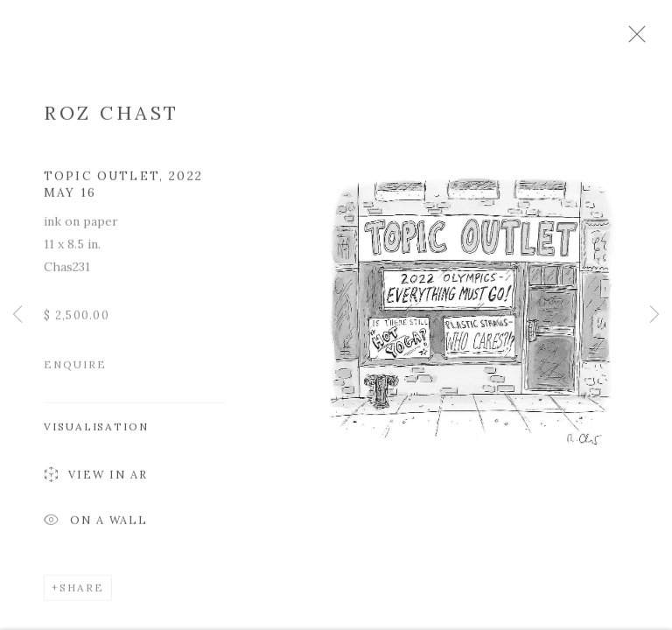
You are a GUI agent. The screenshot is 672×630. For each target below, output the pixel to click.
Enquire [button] (75, 371)
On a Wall (96, 528)
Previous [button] (17, 315)
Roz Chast (112, 119)
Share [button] (82, 594)
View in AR (96, 482)
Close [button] (654, 39)
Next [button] (654, 315)
